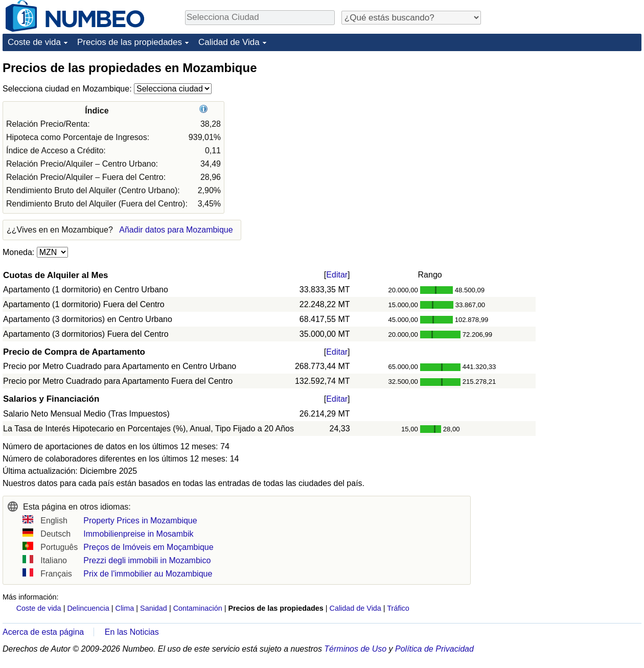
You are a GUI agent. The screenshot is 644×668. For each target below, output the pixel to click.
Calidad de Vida (229, 42)
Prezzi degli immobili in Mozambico (147, 560)
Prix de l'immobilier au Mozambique (148, 574)
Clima (125, 608)
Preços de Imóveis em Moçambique (148, 547)
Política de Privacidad (434, 649)
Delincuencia (88, 608)
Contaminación (198, 608)
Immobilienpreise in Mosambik (138, 534)
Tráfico (398, 608)
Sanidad (154, 608)
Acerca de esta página (43, 632)
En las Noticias (132, 632)
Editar (337, 275)
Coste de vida (34, 42)
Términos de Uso (355, 649)
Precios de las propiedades (130, 42)
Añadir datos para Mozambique (176, 230)
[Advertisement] (565, 124)
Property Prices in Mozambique (140, 521)
